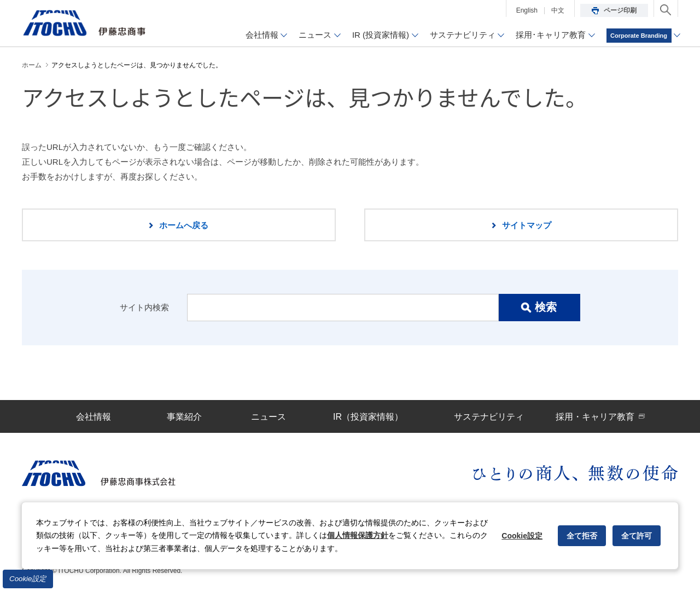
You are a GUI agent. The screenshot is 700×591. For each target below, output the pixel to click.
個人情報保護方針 (358, 535)
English (527, 10)
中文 (558, 10)
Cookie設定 (28, 579)
